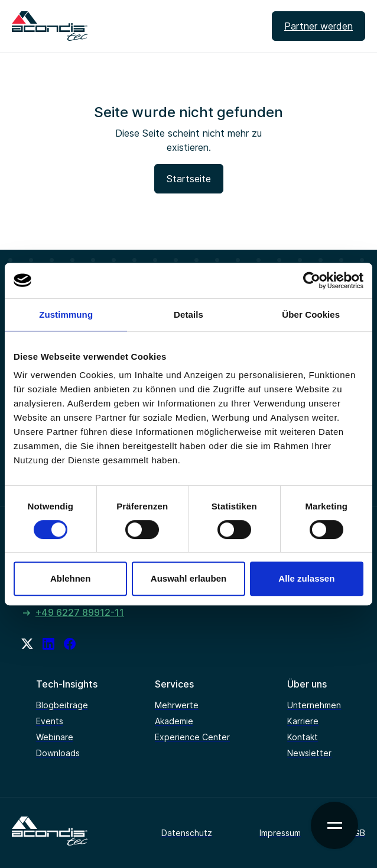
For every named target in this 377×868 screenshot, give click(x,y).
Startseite (189, 179)
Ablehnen (70, 578)
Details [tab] (188, 314)
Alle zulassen (306, 578)
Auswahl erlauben (188, 578)
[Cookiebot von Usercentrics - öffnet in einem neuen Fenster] (312, 280)
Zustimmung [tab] (66, 314)
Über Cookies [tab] (311, 314)
